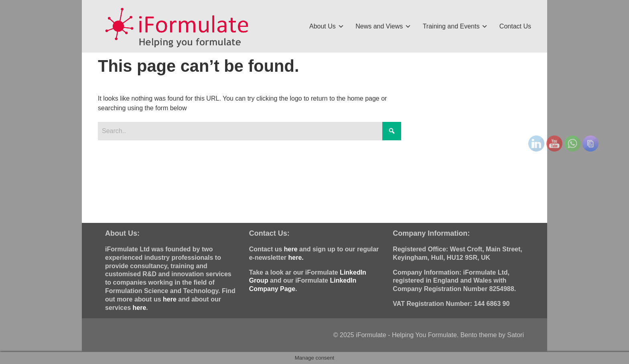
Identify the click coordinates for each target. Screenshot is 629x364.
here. (296, 258)
